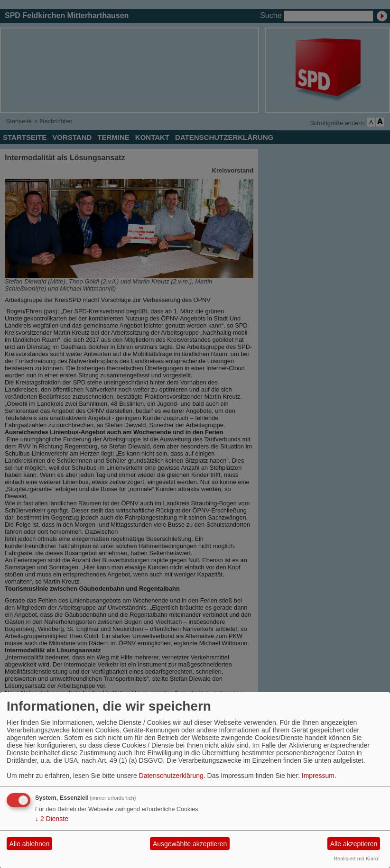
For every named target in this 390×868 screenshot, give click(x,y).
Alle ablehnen (30, 844)
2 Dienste (52, 819)
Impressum (318, 776)
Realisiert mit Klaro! (357, 859)
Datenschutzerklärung (171, 776)
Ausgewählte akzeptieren (190, 844)
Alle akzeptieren (354, 844)
